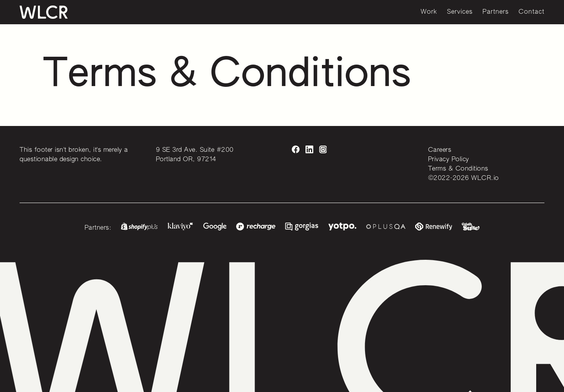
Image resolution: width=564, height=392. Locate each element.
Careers (440, 150)
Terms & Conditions (458, 169)
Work (429, 12)
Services (460, 12)
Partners (496, 12)
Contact (531, 12)
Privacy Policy (449, 160)
